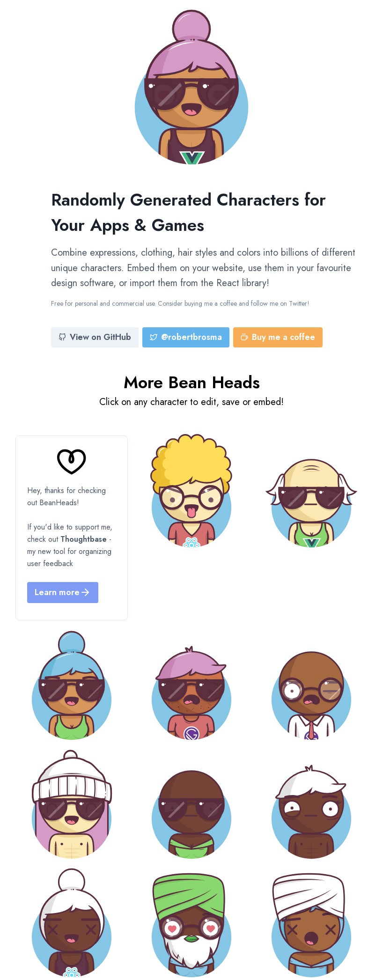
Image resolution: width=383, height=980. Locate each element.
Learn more (63, 592)
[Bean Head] (191, 491)
